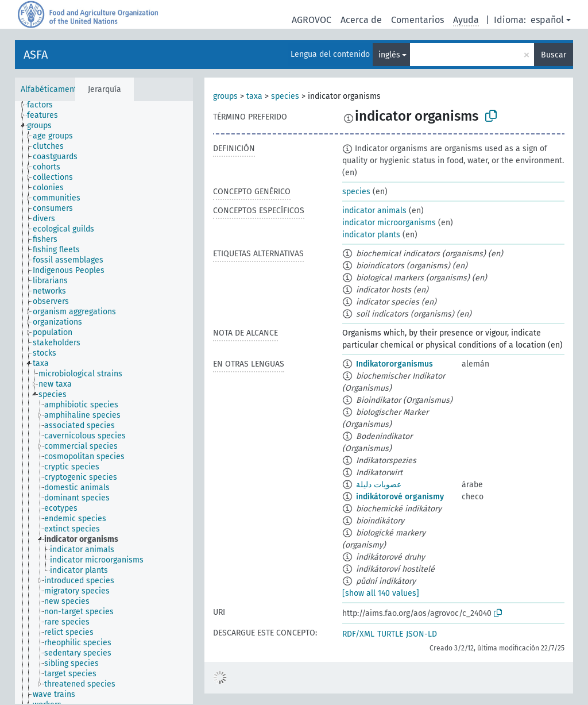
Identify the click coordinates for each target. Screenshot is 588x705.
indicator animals (374, 211)
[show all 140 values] (381, 593)
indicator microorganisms (389, 223)
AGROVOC (312, 20)
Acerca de (361, 20)
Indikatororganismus (394, 364)
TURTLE (390, 634)
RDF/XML (358, 634)
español (547, 20)
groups (225, 96)
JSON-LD (421, 634)
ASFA (36, 55)
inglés (389, 55)
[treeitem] (45, 105)
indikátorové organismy (400, 497)
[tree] (104, 402)
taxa (254, 96)
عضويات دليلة (379, 485)
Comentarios (417, 20)
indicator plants (371, 235)
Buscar (554, 55)
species (285, 96)
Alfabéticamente (51, 89)
